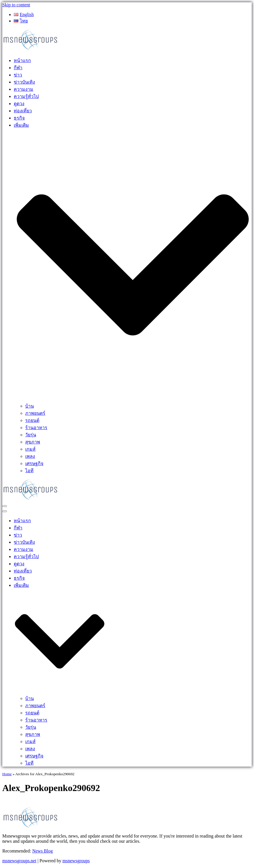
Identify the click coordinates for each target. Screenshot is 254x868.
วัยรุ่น (31, 435)
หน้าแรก (22, 60)
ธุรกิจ (19, 118)
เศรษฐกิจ (34, 463)
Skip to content (16, 5)
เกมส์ (30, 449)
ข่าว (18, 75)
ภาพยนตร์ (35, 413)
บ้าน (30, 406)
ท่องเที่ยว (23, 111)
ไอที (29, 471)
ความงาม (24, 89)
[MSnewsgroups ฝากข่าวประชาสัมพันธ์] (31, 50)
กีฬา (18, 68)
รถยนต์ (32, 420)
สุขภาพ (33, 442)
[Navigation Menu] (5, 506)
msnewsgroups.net (19, 861)
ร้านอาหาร (36, 428)
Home (7, 774)
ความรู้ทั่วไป (26, 96)
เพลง (30, 456)
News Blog (42, 851)
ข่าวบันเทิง (24, 82)
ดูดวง (19, 104)
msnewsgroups (76, 861)
